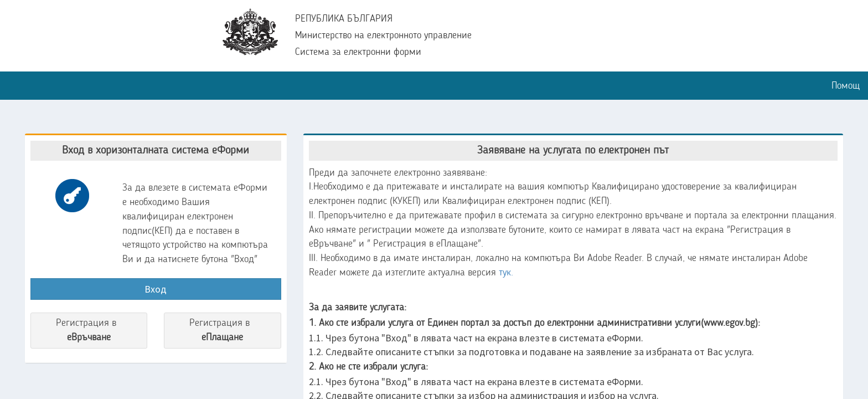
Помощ (846, 86)
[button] (8, 80)
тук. (506, 273)
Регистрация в (89, 331)
